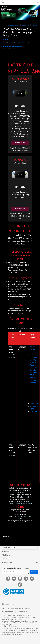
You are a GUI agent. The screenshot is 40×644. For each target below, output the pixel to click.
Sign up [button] (34, 572)
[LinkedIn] (26, 579)
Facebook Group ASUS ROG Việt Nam (20, 504)
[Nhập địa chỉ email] (15, 572)
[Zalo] (32, 579)
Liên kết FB (25, 25)
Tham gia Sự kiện (14, 25)
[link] (20, 3)
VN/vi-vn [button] (34, 25)
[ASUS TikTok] (20, 585)
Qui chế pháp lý (22, 612)
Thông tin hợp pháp (8, 612)
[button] (3, 3)
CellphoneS (34, 404)
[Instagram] (20, 579)
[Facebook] (8, 579)
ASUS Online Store (32, 350)
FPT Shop (34, 411)
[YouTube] (14, 579)
